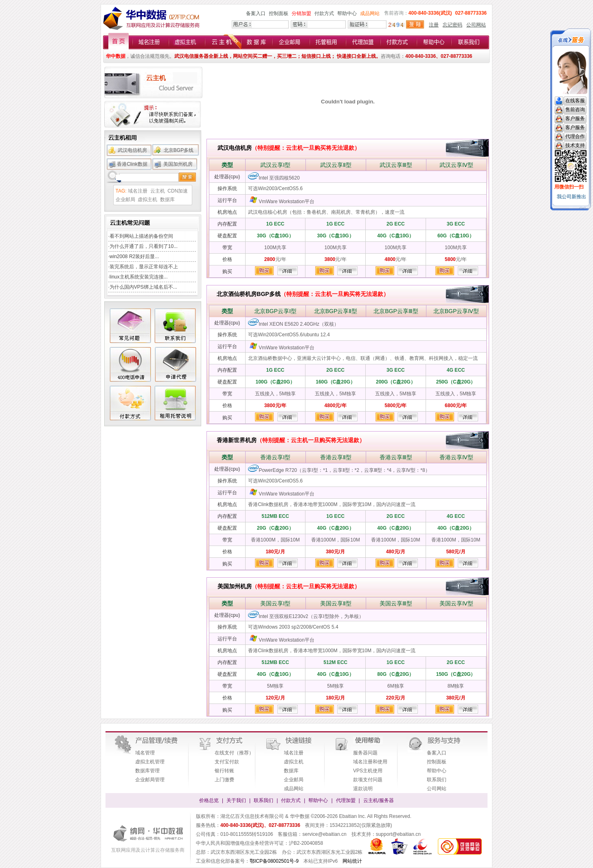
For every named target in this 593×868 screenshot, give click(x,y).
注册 (434, 25)
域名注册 (138, 191)
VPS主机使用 (368, 771)
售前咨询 (575, 110)
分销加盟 (301, 13)
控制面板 (279, 13)
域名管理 (145, 753)
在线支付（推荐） (234, 753)
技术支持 (575, 145)
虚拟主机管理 (150, 762)
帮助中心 (347, 13)
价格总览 (209, 800)
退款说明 (363, 789)
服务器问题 (365, 753)
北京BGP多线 (179, 150)
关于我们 (236, 800)
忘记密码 (452, 25)
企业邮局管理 (150, 780)
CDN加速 (178, 191)
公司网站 (476, 25)
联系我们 (437, 780)
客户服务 (575, 118)
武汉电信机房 (132, 150)
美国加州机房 (178, 164)
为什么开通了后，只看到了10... (144, 246)
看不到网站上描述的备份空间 (141, 236)
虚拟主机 (147, 199)
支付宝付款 (227, 762)
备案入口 (256, 13)
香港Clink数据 (132, 164)
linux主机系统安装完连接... (139, 277)
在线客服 (575, 101)
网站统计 (352, 861)
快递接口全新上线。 (358, 56)
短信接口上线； (318, 56)
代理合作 (575, 136)
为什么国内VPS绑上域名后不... (143, 287)
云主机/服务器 (379, 800)
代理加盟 (346, 800)
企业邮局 (125, 199)
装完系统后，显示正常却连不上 (144, 267)
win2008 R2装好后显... (134, 256)
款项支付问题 (368, 780)
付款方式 (324, 13)
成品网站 (370, 13)
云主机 (158, 191)
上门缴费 (224, 780)
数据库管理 (147, 771)
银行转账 (224, 771)
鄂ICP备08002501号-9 (274, 861)
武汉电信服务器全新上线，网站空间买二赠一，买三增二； (238, 56)
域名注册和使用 (370, 762)
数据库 (167, 199)
